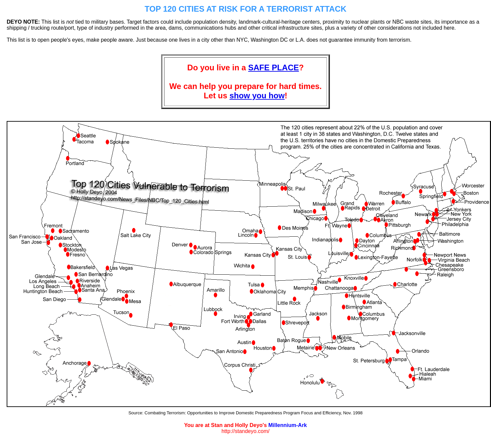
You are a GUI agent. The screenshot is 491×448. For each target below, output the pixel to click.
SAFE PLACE (274, 67)
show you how (257, 95)
